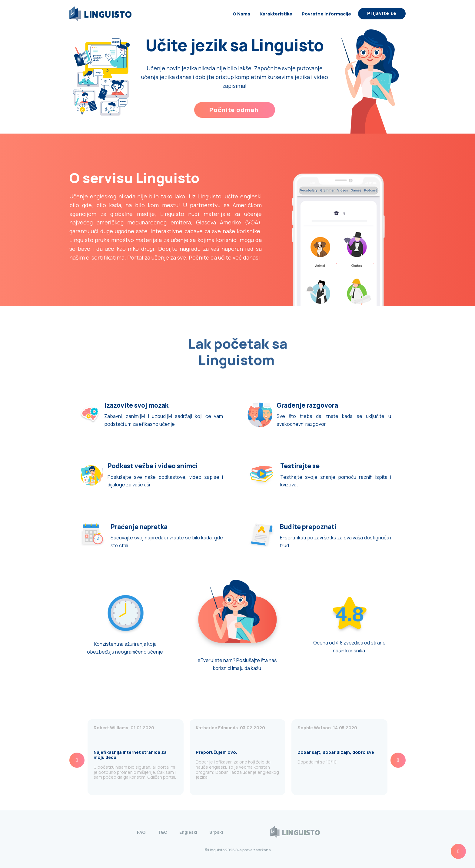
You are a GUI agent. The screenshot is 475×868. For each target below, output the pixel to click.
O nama (241, 14)
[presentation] (77, 760)
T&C (163, 832)
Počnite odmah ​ (235, 110)
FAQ (141, 832)
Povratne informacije (326, 14)
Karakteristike (276, 14)
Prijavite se (382, 13)
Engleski (188, 832)
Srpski (216, 832)
